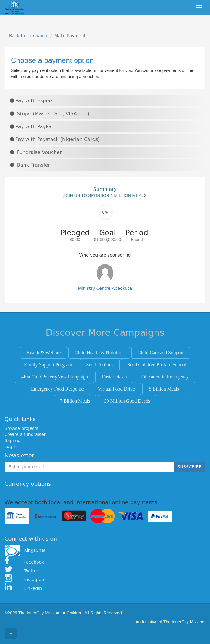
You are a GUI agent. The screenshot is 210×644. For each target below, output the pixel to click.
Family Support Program (48, 365)
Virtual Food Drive (116, 389)
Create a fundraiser (25, 434)
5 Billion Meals (164, 389)
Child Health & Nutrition (99, 353)
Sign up (13, 440)
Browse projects (21, 428)
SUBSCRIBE (190, 467)
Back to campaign (28, 36)
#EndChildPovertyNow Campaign (55, 377)
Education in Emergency (165, 377)
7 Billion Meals (75, 401)
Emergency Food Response (57, 389)
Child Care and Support (161, 353)
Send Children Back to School (157, 365)
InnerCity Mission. (189, 622)
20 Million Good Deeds (127, 401)
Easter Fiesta (114, 377)
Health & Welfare (43, 353)
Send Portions (100, 365)
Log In (11, 446)
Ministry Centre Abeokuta (105, 288)
